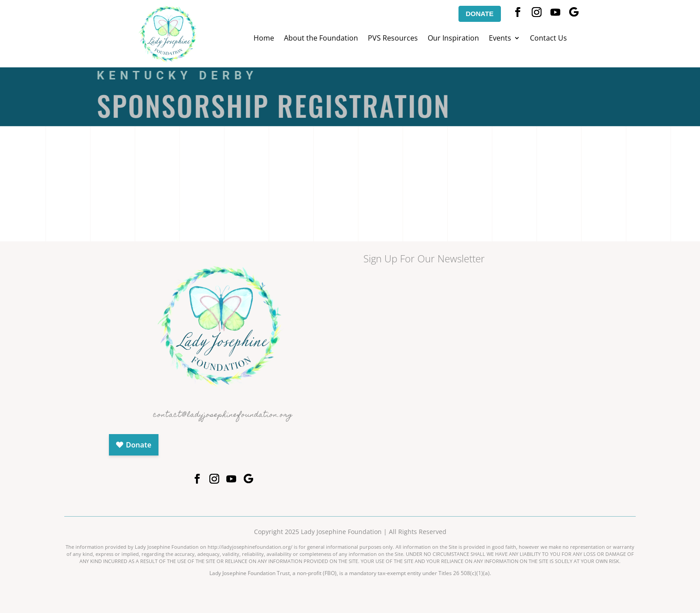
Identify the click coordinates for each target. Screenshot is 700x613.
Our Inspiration (453, 39)
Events (500, 39)
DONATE (479, 14)
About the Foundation (321, 39)
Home (264, 39)
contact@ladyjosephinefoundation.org (223, 415)
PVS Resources (393, 39)
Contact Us (548, 39)
